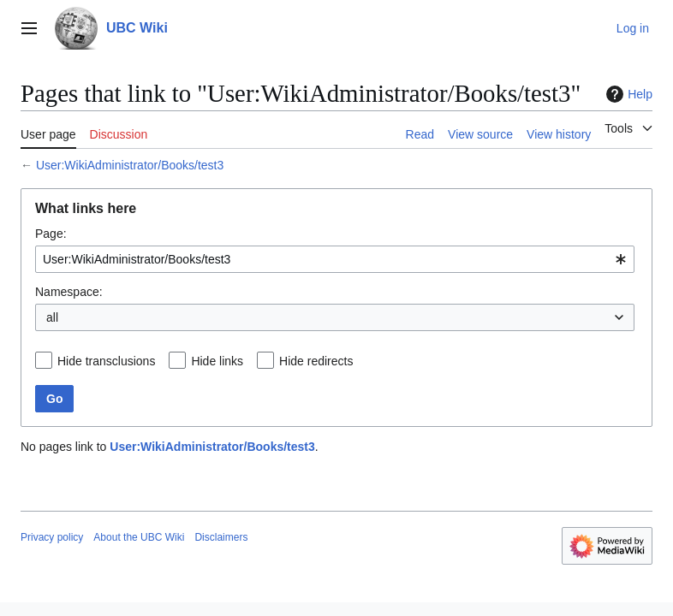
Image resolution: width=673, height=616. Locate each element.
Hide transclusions (106, 361)
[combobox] (335, 259)
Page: (51, 234)
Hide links (217, 361)
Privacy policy (52, 537)
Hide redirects (316, 361)
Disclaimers (221, 537)
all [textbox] (52, 317)
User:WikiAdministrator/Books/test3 (130, 165)
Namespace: (69, 292)
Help (627, 94)
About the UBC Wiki (139, 537)
